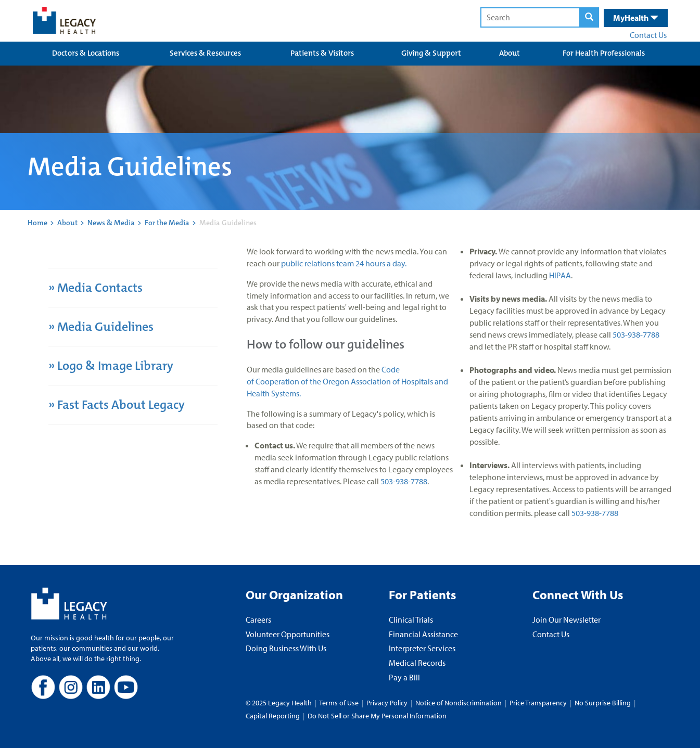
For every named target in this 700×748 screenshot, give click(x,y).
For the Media (167, 223)
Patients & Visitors (322, 53)
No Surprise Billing (603, 703)
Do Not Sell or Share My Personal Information (377, 716)
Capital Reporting (273, 716)
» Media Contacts (96, 288)
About (510, 53)
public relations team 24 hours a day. (344, 263)
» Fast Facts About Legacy (118, 405)
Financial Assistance (423, 634)
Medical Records (417, 663)
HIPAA (560, 275)
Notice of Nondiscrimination (459, 703)
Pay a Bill (404, 677)
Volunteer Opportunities (288, 634)
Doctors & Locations (86, 53)
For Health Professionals (604, 53)
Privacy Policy (387, 703)
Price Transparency (538, 703)
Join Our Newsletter (567, 620)
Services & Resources (205, 53)
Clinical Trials (411, 620)
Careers (258, 620)
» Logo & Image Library (111, 366)
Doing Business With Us (286, 648)
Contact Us (648, 35)
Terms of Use (340, 703)
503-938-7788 (404, 481)
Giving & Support (431, 53)
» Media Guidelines (101, 327)
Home (37, 223)
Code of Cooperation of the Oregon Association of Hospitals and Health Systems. (347, 381)
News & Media (111, 223)
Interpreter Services (422, 648)
